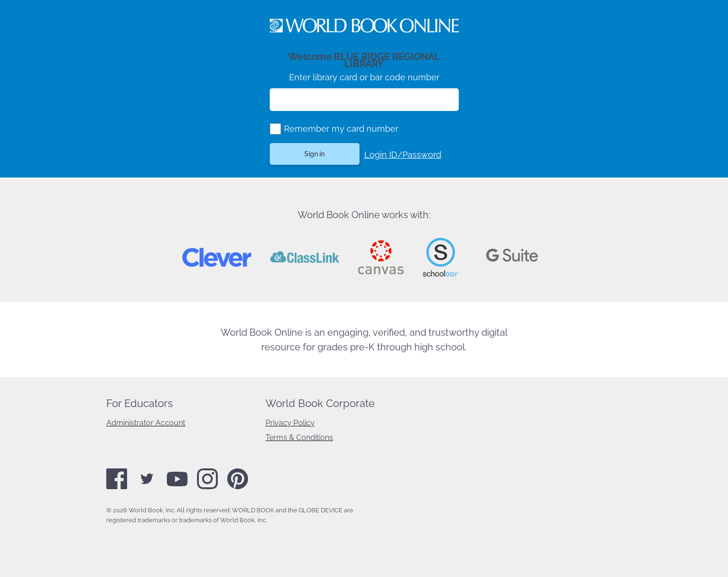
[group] (275, 129)
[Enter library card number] (364, 100)
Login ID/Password (403, 155)
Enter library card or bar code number (364, 77)
